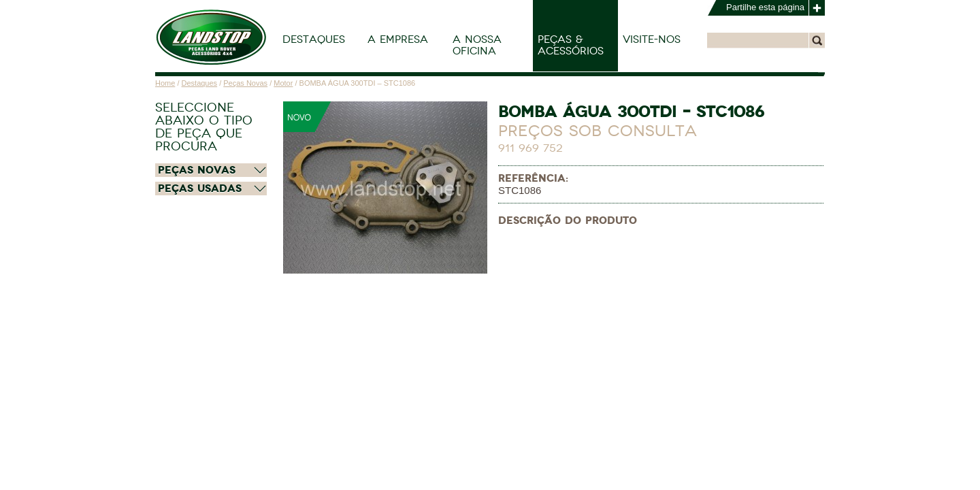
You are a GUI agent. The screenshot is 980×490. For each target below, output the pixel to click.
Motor (283, 83)
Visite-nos (652, 39)
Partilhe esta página (765, 7)
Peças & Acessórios (571, 45)
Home (165, 83)
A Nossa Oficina (477, 45)
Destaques (314, 39)
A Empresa (398, 39)
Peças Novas (245, 83)
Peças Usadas (200, 189)
